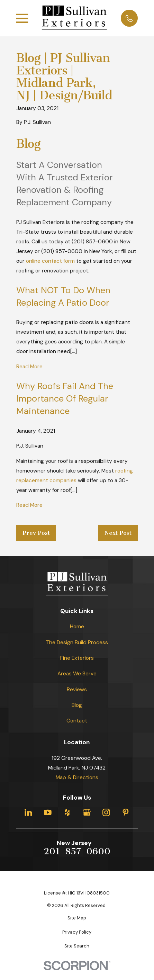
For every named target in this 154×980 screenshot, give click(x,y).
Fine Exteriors (77, 658)
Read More (29, 367)
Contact (77, 721)
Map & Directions (77, 777)
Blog (77, 705)
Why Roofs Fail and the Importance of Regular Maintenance (65, 399)
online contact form (50, 261)
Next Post (118, 533)
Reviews (77, 690)
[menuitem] (77, 918)
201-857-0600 (77, 852)
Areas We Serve (77, 674)
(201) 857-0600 (92, 242)
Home (77, 627)
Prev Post (36, 533)
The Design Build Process (77, 642)
